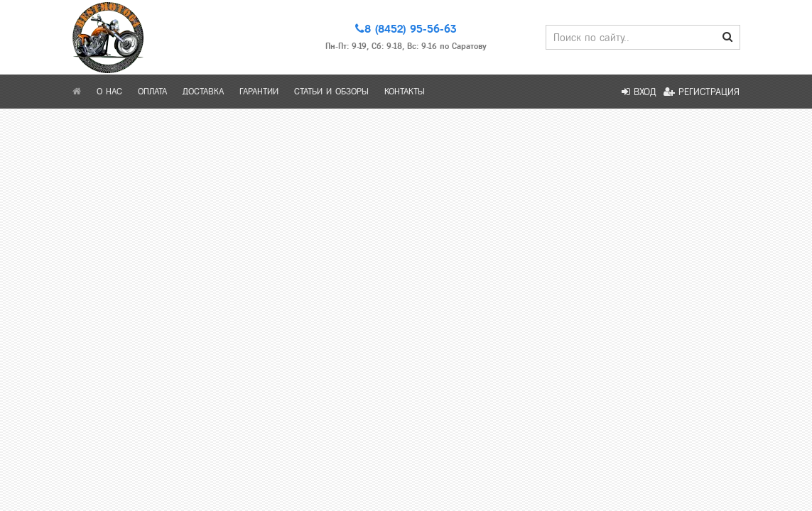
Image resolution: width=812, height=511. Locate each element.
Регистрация (702, 92)
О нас (109, 92)
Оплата (152, 92)
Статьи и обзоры (331, 92)
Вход (639, 92)
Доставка (203, 92)
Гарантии (259, 92)
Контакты (405, 92)
